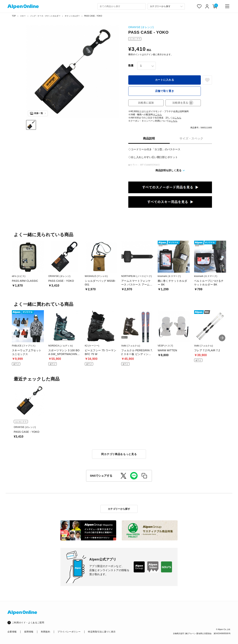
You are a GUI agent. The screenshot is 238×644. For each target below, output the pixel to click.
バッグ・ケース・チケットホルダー (45, 16)
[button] (222, 266)
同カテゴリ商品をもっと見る (119, 454)
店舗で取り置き (165, 91)
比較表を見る (183, 103)
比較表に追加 (146, 103)
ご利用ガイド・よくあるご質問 (28, 623)
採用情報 (29, 632)
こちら (158, 115)
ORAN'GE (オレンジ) (141, 27)
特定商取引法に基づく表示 (102, 632)
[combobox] (122, 6)
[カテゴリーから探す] (166, 6)
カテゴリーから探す (119, 509)
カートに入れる (165, 80)
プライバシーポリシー (69, 632)
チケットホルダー (72, 16)
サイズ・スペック (191, 138)
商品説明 (149, 138)
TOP (14, 16)
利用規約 (45, 632)
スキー (23, 16)
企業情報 (12, 632)
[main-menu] (227, 6)
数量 (131, 65)
